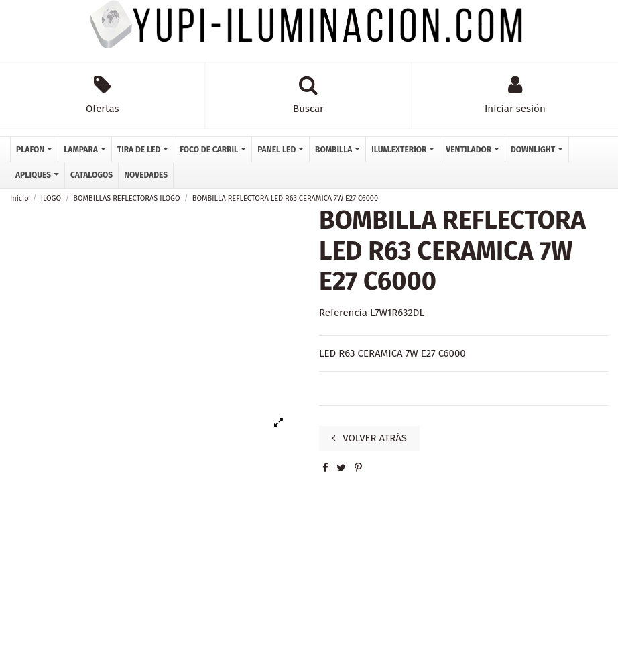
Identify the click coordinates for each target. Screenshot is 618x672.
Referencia (343, 313)
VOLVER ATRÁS (369, 438)
